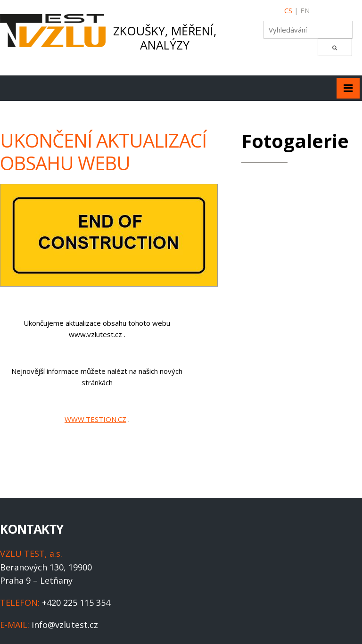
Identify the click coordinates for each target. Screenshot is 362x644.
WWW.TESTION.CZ (95, 419)
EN (305, 10)
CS (288, 10)
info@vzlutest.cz (65, 625)
